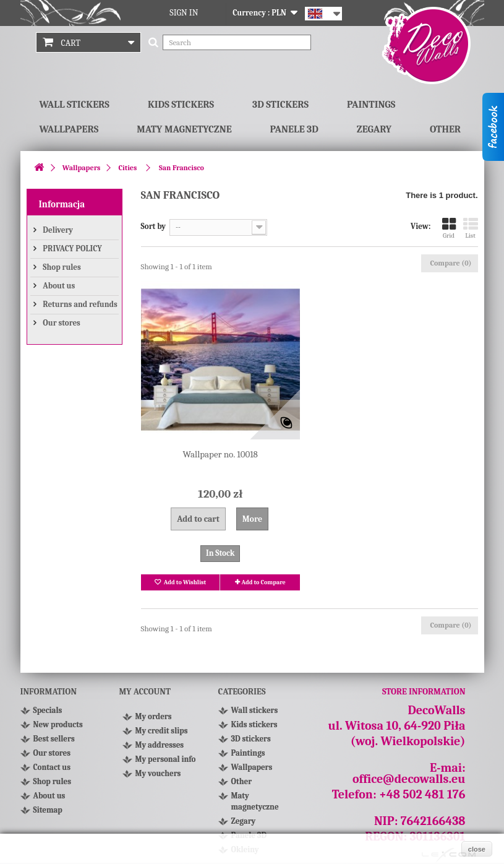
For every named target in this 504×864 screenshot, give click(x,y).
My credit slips (162, 731)
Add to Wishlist (184, 582)
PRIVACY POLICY (72, 248)
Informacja (62, 204)
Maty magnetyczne (184, 129)
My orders (154, 716)
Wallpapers (69, 129)
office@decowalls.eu (409, 779)
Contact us (52, 767)
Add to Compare (264, 582)
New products (58, 724)
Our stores (61, 323)
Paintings (371, 105)
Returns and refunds (79, 304)
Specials (48, 710)
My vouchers (158, 773)
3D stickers (280, 105)
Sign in (184, 13)
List (471, 228)
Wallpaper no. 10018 (220, 454)
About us (58, 286)
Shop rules (61, 267)
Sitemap (48, 810)
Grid (449, 228)
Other (445, 129)
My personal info (166, 759)
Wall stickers (75, 105)
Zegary (374, 129)
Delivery (58, 230)
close (477, 849)
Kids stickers (181, 105)
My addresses (160, 745)
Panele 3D (294, 129)
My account (145, 692)
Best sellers (54, 739)
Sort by (154, 226)
